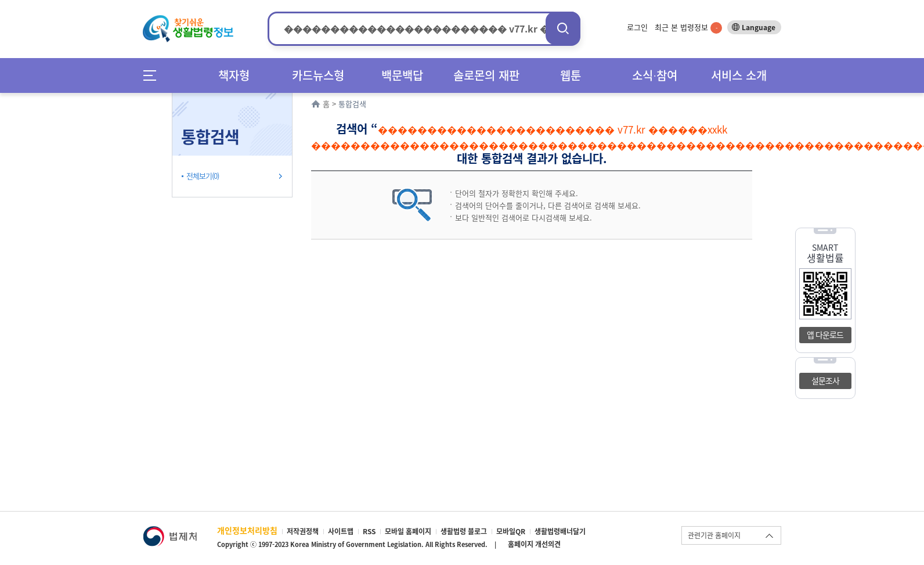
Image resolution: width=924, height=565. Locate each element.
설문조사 (825, 380)
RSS (369, 531)
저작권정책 (303, 531)
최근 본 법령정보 (688, 27)
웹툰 (571, 75)
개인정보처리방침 (247, 530)
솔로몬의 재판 (486, 75)
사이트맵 (341, 531)
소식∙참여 (655, 75)
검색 (563, 28)
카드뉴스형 (318, 75)
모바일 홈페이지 (408, 531)
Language (759, 27)
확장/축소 (291, 96)
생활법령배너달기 (560, 531)
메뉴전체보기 (154, 75)
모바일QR (511, 531)
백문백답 (402, 75)
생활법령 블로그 (464, 531)
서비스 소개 (739, 75)
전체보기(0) (203, 176)
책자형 (234, 75)
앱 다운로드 (825, 334)
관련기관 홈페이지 (714, 535)
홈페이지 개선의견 (534, 544)
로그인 (637, 27)
